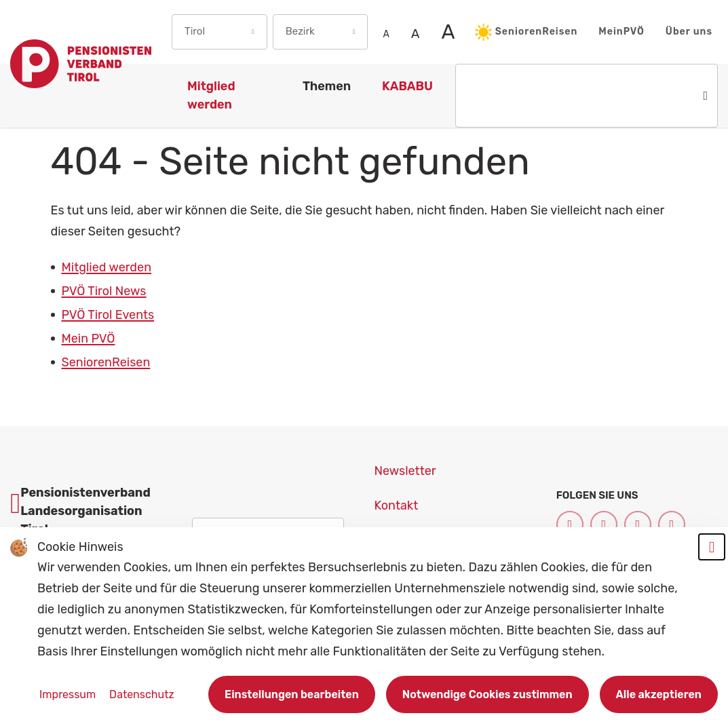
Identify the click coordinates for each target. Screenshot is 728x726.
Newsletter (405, 471)
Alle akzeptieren (659, 694)
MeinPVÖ (621, 32)
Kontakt (397, 505)
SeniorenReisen (526, 32)
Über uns (689, 32)
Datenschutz (141, 694)
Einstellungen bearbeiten (292, 694)
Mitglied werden (107, 267)
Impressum (69, 694)
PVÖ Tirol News (104, 291)
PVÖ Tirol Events (108, 315)
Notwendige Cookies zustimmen (487, 694)
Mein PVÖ (89, 339)
